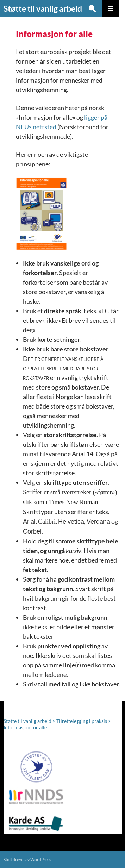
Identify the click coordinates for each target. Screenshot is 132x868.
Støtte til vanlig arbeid (43, 8)
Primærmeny (111, 8)
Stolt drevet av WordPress (27, 859)
